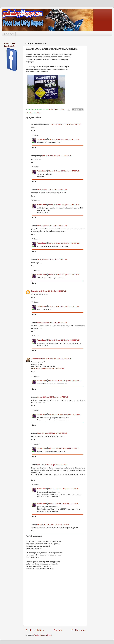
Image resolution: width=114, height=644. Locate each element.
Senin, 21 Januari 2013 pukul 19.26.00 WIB (64, 306)
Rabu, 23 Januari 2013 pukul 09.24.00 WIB (52, 433)
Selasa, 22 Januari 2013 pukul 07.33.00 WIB (65, 381)
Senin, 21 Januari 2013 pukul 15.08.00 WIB (52, 259)
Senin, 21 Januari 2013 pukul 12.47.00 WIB (64, 139)
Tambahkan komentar (34, 536)
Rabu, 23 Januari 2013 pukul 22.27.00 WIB (64, 489)
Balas (33, 131)
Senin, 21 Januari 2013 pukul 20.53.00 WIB (64, 340)
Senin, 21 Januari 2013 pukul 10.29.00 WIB (66, 124)
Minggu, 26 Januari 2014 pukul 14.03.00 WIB (53, 525)
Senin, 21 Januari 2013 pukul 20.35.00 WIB (52, 323)
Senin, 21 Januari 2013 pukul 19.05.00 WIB (51, 291)
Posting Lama (78, 630)
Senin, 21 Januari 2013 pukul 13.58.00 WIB (52, 226)
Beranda (9, 34)
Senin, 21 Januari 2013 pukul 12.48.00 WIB (64, 205)
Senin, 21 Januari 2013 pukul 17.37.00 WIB (64, 243)
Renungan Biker (36, 113)
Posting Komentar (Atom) (43, 635)
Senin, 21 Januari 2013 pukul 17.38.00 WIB (64, 275)
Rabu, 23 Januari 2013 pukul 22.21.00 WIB (64, 448)
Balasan (37, 135)
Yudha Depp (42, 139)
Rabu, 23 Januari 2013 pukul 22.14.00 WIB (52, 465)
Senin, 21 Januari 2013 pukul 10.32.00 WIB (56, 156)
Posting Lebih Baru (35, 630)
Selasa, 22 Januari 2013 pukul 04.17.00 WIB (53, 397)
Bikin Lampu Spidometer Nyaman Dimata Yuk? (47, 369)
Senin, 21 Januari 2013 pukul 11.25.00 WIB (52, 190)
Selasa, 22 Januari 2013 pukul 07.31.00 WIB (65, 414)
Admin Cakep (36, 359)
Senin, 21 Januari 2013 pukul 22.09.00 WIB (56, 359)
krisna (33, 291)
